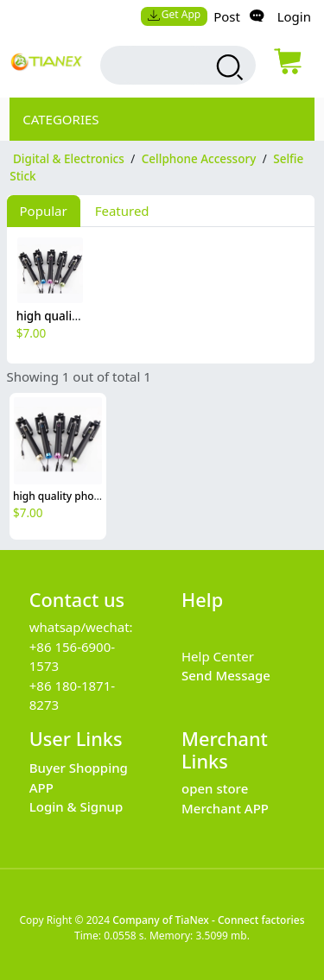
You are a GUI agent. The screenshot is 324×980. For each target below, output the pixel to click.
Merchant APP (225, 808)
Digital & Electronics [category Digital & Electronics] (69, 159)
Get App (174, 14)
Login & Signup (76, 806)
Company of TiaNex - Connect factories (208, 920)
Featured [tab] (122, 211)
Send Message (226, 675)
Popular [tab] (44, 211)
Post (227, 16)
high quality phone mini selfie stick (99, 496)
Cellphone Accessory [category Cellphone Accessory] (199, 159)
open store (215, 788)
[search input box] (163, 65)
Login (294, 16)
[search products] (228, 67)
